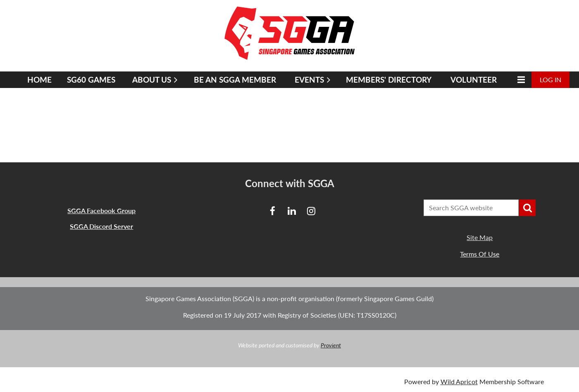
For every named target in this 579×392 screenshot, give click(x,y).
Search (527, 208)
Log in (550, 80)
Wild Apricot (459, 381)
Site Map (480, 237)
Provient (331, 345)
